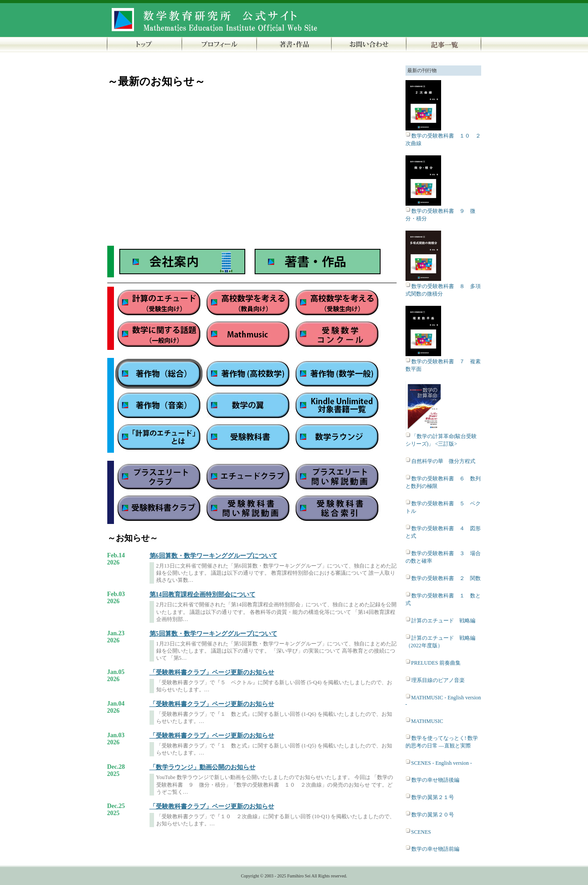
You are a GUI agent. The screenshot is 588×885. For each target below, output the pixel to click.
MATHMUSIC (427, 721)
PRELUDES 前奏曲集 (436, 663)
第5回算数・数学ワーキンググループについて (213, 634)
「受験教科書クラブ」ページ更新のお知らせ (212, 672)
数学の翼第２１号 (433, 797)
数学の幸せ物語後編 (435, 780)
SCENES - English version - (442, 763)
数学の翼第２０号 (433, 815)
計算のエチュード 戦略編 (443, 621)
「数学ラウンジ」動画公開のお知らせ (203, 767)
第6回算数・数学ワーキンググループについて (213, 556)
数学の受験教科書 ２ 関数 (446, 578)
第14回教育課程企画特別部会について (203, 595)
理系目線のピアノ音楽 (438, 680)
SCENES (421, 832)
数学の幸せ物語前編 (435, 849)
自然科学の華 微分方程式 (443, 461)
